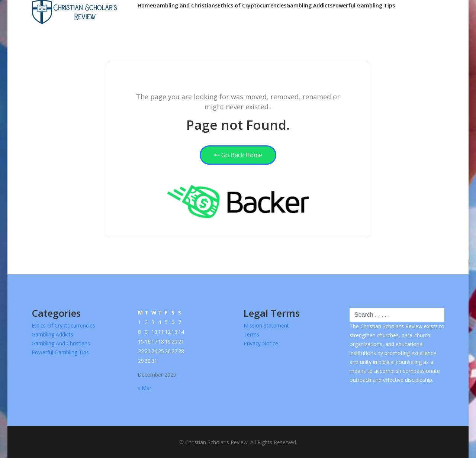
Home (145, 5)
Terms (251, 334)
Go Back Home (238, 155)
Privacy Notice (261, 343)
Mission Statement (266, 325)
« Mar (144, 388)
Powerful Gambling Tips (364, 5)
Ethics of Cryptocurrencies (252, 5)
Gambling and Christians (185, 5)
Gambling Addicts (309, 5)
